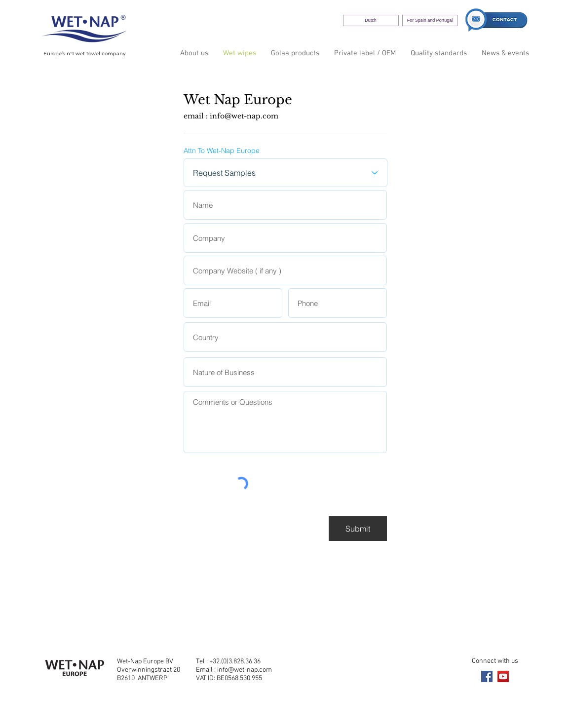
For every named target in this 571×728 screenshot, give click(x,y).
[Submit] (358, 529)
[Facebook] (487, 676)
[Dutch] (371, 20)
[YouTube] (503, 676)
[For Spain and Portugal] (430, 20)
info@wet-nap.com (244, 116)
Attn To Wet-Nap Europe (222, 151)
